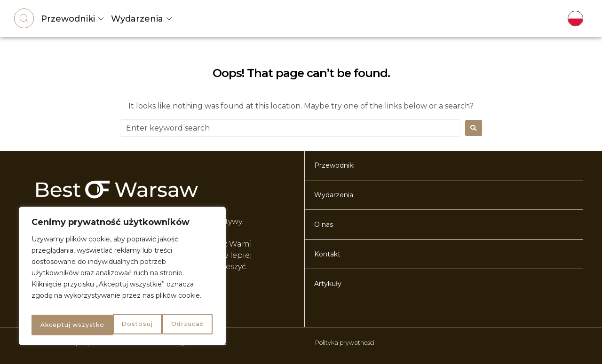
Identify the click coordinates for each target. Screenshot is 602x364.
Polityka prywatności (349, 342)
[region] (122, 279)
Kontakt (327, 254)
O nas (324, 225)
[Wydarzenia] (169, 19)
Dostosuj (54, 325)
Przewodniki (68, 19)
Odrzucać (103, 325)
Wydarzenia (137, 19)
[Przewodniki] (101, 19)
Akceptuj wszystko (171, 325)
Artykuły (328, 284)
